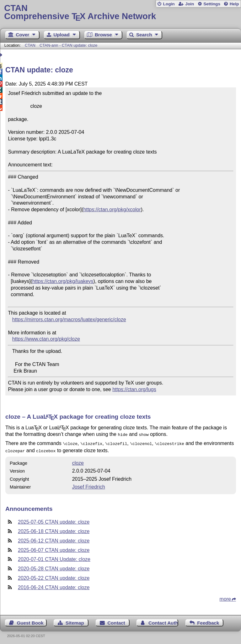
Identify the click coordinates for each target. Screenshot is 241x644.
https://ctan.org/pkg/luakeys (63, 281)
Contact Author (163, 621)
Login (169, 4)
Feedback (208, 621)
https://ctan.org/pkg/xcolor (112, 209)
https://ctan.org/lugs (134, 389)
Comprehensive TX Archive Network (120, 12)
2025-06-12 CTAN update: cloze (54, 539)
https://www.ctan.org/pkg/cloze (46, 339)
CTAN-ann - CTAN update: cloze (68, 45)
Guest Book (30, 621)
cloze (78, 461)
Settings (212, 4)
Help (234, 4)
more (225, 597)
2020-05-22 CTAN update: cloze (54, 576)
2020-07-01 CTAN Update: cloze (54, 557)
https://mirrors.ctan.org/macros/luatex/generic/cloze (69, 319)
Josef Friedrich (89, 485)
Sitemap (75, 621)
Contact (116, 621)
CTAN (30, 45)
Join (190, 4)
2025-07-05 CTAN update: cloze (54, 520)
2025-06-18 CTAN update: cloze (54, 529)
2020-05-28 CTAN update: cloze (54, 567)
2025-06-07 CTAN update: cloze (54, 548)
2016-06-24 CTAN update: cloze (54, 586)
